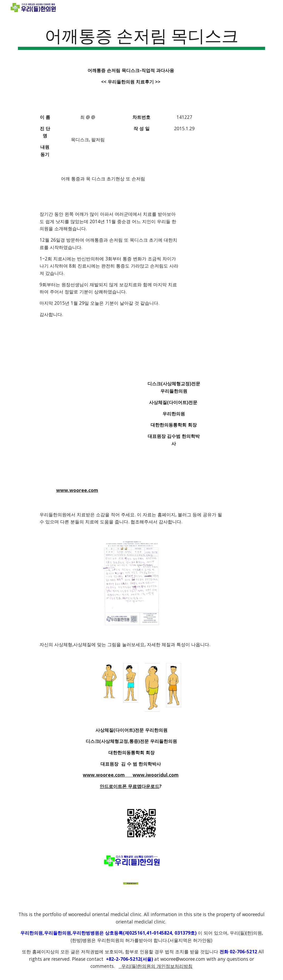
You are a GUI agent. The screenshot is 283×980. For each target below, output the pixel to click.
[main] (141, 37)
